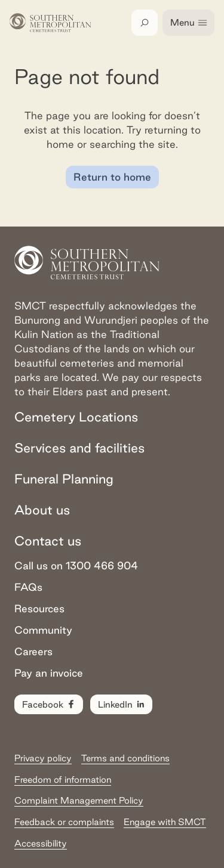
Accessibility (41, 843)
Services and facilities (79, 448)
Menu (189, 23)
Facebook (49, 705)
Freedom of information (63, 779)
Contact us (48, 541)
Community (43, 630)
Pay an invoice (49, 673)
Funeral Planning (64, 479)
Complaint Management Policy (79, 800)
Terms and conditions (125, 758)
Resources (39, 608)
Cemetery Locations (76, 417)
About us (42, 510)
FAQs (28, 587)
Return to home (112, 177)
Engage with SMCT (165, 822)
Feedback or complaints (64, 822)
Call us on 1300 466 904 (76, 565)
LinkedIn (122, 705)
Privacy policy (43, 758)
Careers (33, 651)
